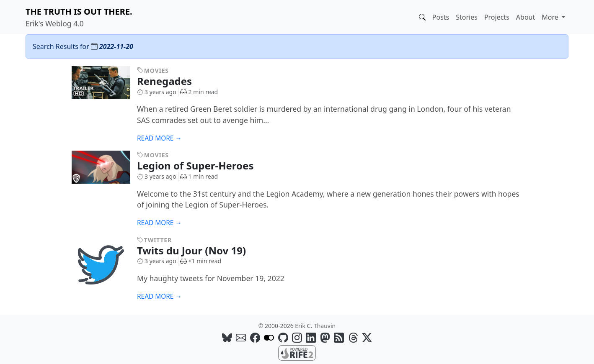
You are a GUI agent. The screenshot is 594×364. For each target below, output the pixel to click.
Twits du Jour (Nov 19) (198, 250)
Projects (497, 17)
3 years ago (157, 92)
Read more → (159, 138)
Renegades (171, 81)
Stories (467, 17)
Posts (441, 17)
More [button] (551, 17)
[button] (422, 17)
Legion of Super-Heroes (202, 165)
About (526, 17)
